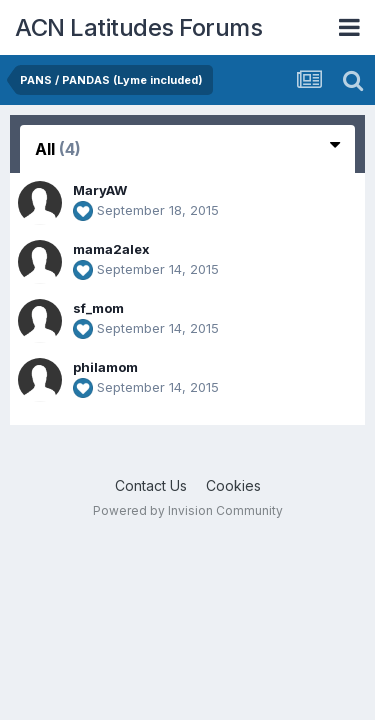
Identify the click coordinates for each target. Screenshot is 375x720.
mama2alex (111, 249)
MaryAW (100, 190)
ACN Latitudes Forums (138, 27)
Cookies (233, 485)
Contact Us (151, 485)
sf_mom (98, 308)
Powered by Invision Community (188, 510)
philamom (105, 367)
